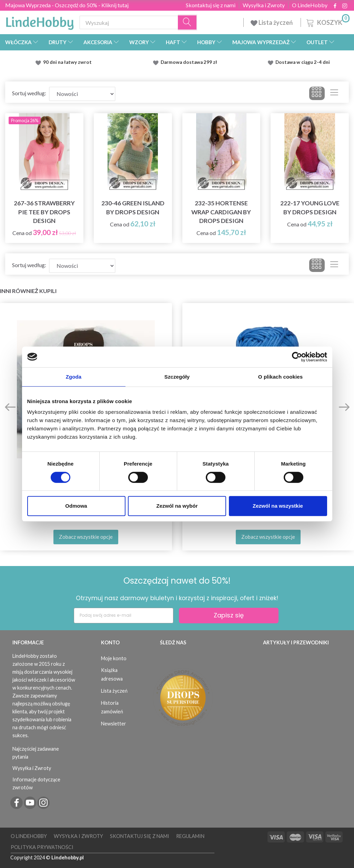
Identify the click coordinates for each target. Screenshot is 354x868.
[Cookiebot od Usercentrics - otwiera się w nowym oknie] (297, 357)
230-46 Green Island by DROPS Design (133, 207)
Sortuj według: (29, 93)
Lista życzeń (272, 22)
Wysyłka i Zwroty (264, 5)
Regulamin (190, 836)
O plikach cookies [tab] (280, 377)
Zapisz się (229, 615)
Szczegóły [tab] (177, 377)
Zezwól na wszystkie (278, 506)
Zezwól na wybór (177, 506)
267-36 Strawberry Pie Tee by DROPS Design (44, 212)
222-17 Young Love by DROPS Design (310, 207)
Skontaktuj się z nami (211, 5)
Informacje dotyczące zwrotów (36, 783)
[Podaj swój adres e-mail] (124, 616)
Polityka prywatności (42, 847)
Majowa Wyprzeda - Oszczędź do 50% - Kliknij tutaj (67, 5)
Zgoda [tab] (74, 377)
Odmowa (76, 506)
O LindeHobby (310, 5)
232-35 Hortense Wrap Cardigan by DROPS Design (221, 212)
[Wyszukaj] (188, 23)
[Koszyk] (327, 22)
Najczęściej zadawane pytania (36, 753)
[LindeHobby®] (40, 21)
